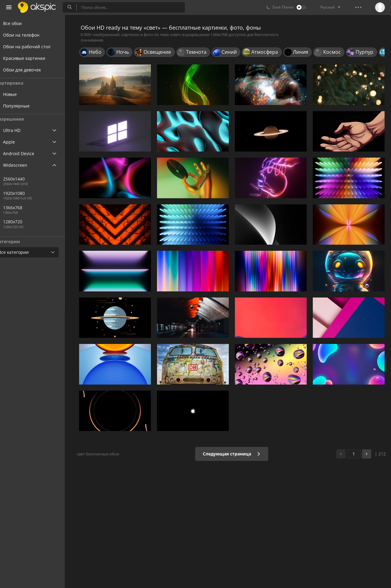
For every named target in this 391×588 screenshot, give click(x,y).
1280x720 (24, 222)
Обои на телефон (29, 35)
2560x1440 (26, 179)
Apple (16, 142)
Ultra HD (19, 130)
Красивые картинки (31, 58)
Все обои (20, 23)
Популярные (28, 106)
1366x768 (46, 208)
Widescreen (22, 165)
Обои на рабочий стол (34, 47)
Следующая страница (234, 454)
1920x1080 (26, 193)
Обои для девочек (29, 70)
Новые (22, 94)
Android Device (26, 154)
